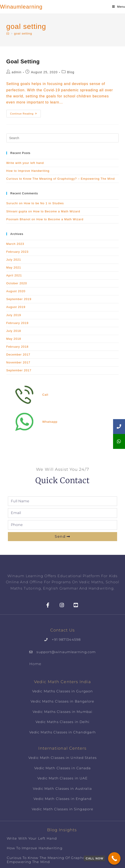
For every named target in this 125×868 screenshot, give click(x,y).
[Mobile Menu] (119, 7)
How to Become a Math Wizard (57, 211)
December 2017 (18, 355)
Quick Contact (62, 480)
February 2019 (17, 323)
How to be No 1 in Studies (44, 203)
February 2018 (17, 347)
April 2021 (14, 275)
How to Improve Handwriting (28, 171)
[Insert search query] (63, 138)
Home (35, 664)
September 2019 (19, 299)
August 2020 (16, 291)
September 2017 (19, 370)
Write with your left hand (25, 163)
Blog (71, 72)
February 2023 (17, 252)
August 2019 (16, 307)
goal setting (23, 33)
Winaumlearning (21, 7)
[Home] (8, 33)
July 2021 (14, 260)
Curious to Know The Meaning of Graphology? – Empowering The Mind (61, 179)
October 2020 (17, 283)
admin (17, 72)
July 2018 (14, 331)
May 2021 (14, 268)
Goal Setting (23, 61)
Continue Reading (25, 112)
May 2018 (14, 339)
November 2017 (18, 362)
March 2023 (15, 244)
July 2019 (14, 315)
